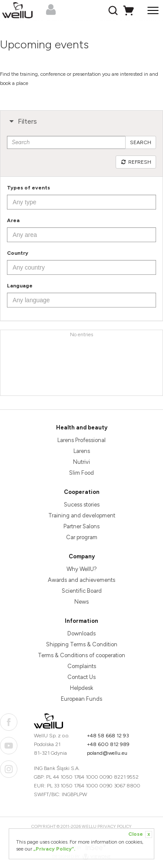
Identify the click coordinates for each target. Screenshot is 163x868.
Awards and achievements (81, 580)
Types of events (28, 188)
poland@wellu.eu (107, 753)
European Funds (81, 699)
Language (20, 286)
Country (18, 253)
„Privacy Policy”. (54, 849)
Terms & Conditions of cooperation (81, 655)
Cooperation (82, 492)
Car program (82, 537)
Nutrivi (81, 462)
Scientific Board (82, 591)
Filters (22, 121)
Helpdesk (81, 688)
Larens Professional (81, 440)
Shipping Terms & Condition (82, 644)
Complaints (82, 666)
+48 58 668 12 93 (108, 736)
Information (81, 621)
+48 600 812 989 (108, 744)
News (81, 602)
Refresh (136, 162)
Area (13, 220)
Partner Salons (81, 526)
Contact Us (81, 677)
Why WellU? (82, 569)
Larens (82, 451)
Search (141, 142)
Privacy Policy (115, 826)
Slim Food (81, 473)
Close (140, 834)
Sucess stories (82, 505)
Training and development (82, 515)
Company (82, 556)
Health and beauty (82, 427)
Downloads (81, 633)
